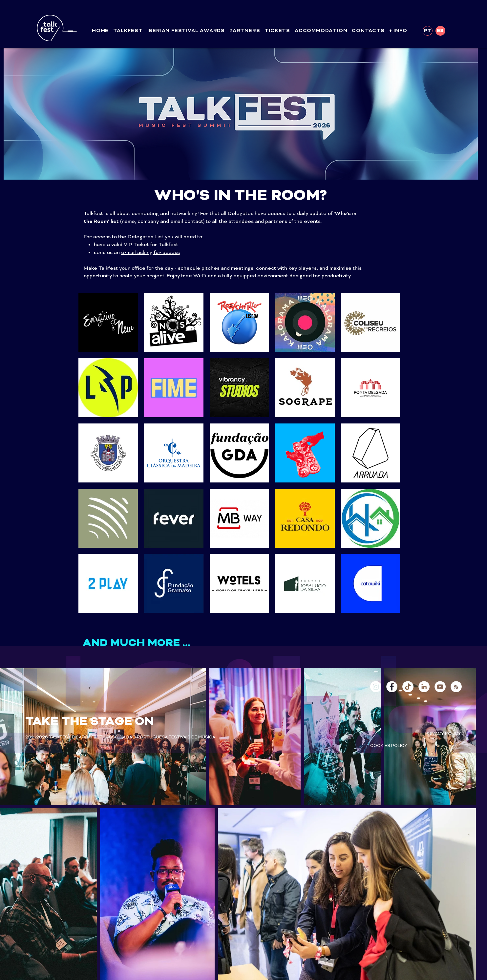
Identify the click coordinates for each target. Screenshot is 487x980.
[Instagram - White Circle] (376, 687)
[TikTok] (408, 687)
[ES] (440, 31)
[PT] (428, 31)
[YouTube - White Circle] (440, 687)
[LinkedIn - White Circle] (424, 687)
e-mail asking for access (150, 253)
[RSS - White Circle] (456, 687)
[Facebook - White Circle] (392, 687)
